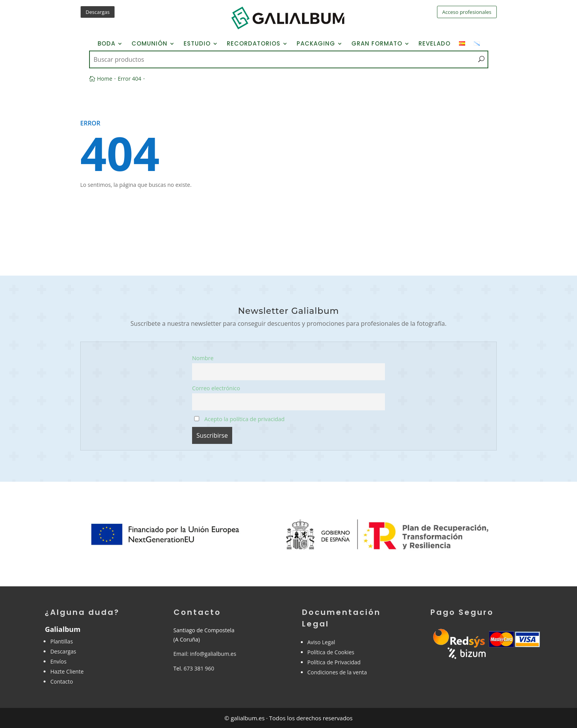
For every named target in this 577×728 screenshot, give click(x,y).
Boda (106, 44)
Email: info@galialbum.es (205, 654)
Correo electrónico (216, 388)
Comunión (149, 44)
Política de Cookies (331, 652)
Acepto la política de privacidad (239, 419)
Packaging (316, 44)
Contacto (62, 681)
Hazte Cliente (67, 671)
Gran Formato (377, 44)
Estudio (197, 44)
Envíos (58, 661)
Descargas (98, 12)
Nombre (203, 358)
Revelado (434, 44)
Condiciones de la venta (337, 672)
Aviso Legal (321, 642)
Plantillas (61, 641)
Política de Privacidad (334, 662)
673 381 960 (199, 668)
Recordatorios (254, 44)
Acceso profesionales (467, 12)
